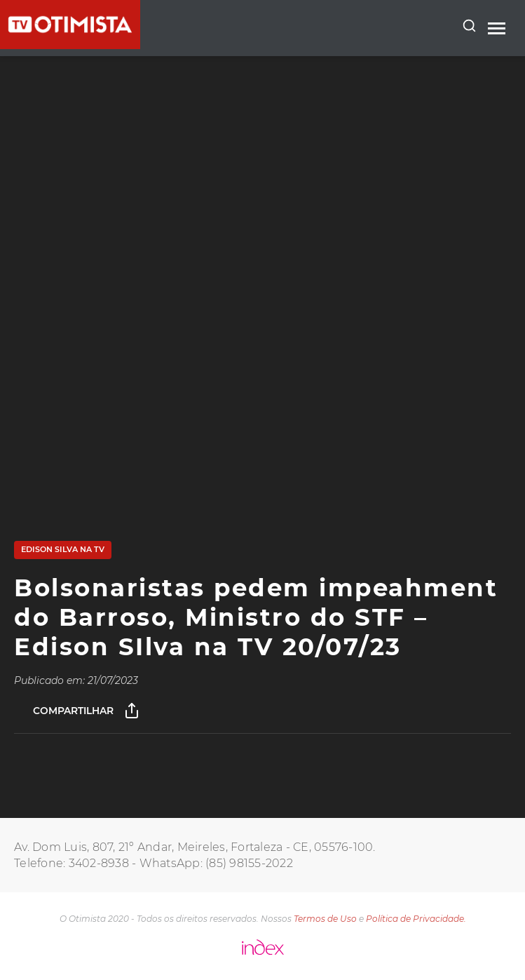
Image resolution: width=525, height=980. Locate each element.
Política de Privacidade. (416, 919)
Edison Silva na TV (63, 549)
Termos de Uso (325, 919)
